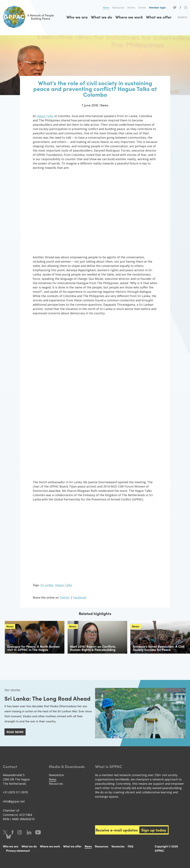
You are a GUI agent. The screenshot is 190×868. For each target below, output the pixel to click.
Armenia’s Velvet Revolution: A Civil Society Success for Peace (159, 648)
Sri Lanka (47, 585)
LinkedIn (29, 832)
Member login (157, 7)
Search (182, 17)
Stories (131, 7)
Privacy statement (18, 851)
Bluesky (9, 837)
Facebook (180, 7)
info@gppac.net (14, 801)
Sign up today (154, 830)
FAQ (130, 846)
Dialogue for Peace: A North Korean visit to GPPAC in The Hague (33, 648)
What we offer (159, 17)
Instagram (186, 7)
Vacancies (118, 846)
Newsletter (57, 775)
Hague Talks (45, 116)
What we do (102, 17)
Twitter (175, 7)
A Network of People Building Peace (28, 17)
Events (142, 7)
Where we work (129, 17)
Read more (15, 732)
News (106, 7)
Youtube (38, 832)
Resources (118, 7)
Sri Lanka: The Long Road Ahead (47, 698)
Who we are (77, 17)
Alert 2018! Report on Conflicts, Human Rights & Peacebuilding (93, 648)
